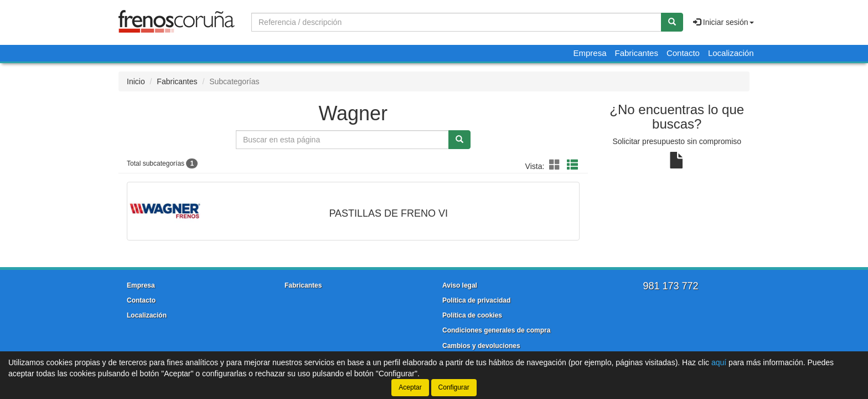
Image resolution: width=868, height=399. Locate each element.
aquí (719, 362)
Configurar (454, 387)
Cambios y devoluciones (481, 346)
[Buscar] (672, 22)
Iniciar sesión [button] (724, 22)
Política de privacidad (476, 300)
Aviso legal (460, 285)
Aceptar (410, 387)
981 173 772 (670, 286)
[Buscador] (456, 22)
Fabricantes (637, 53)
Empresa (590, 53)
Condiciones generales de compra (496, 330)
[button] (556, 165)
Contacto (683, 53)
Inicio (136, 81)
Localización (731, 53)
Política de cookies (472, 315)
